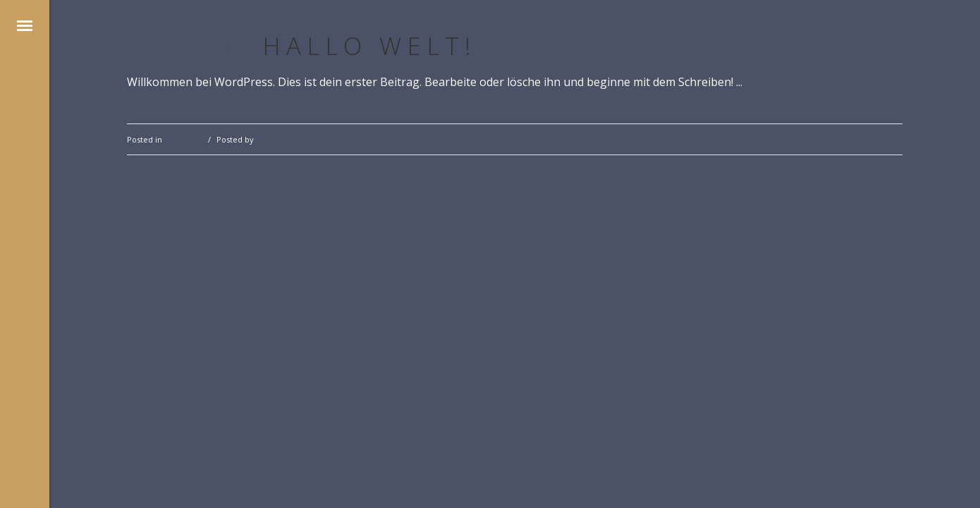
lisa (262, 139)
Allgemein (183, 139)
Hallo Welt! (369, 46)
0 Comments (878, 139)
